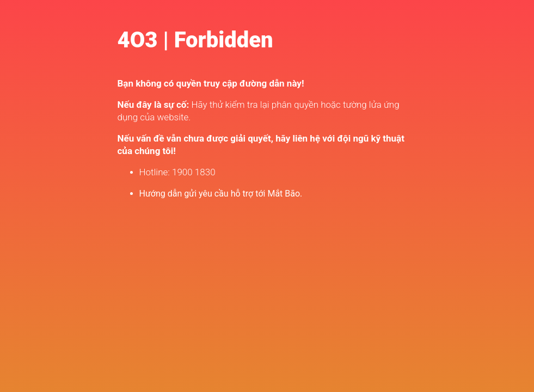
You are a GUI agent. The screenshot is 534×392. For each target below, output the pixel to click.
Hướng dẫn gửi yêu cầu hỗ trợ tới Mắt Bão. (221, 194)
